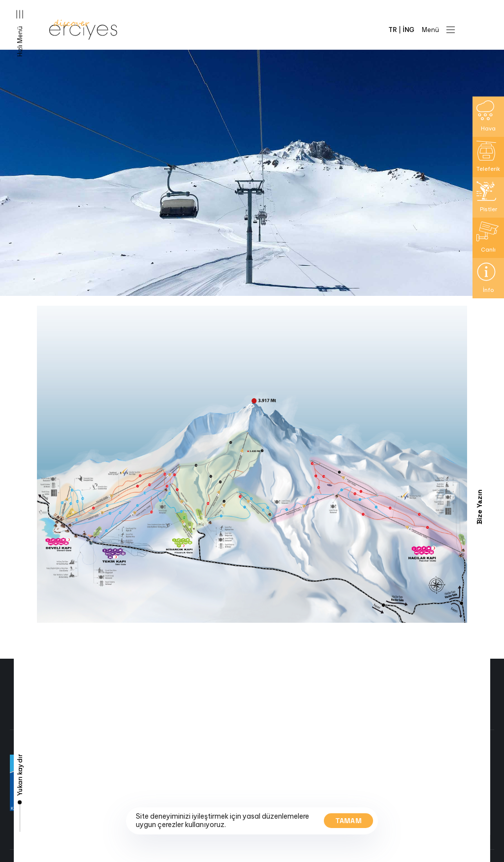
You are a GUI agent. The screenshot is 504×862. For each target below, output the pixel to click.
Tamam (349, 821)
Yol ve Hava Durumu (121, 805)
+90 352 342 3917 (290, 772)
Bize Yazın (479, 507)
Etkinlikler (105, 815)
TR (393, 30)
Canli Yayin (107, 774)
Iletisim (101, 826)
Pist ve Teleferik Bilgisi (125, 785)
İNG (409, 30)
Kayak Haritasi (113, 795)
